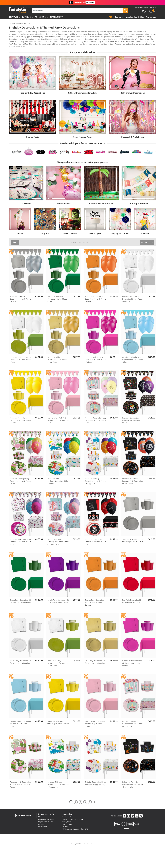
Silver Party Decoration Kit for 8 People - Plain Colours (133, 539)
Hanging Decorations (120, 232)
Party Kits (45, 232)
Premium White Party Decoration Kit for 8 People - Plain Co (133, 297)
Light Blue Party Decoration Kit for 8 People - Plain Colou (21, 722)
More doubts (43, 825)
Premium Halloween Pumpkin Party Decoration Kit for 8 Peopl (132, 479)
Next (156, 149)
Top (110, 17)
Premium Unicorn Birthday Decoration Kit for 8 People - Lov (20, 540)
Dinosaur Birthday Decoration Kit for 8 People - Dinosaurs (58, 783)
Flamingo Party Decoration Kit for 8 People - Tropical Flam (20, 783)
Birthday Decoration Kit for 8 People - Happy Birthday (95, 782)
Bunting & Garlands (139, 202)
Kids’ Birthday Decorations (32, 91)
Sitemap (65, 825)
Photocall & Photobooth (133, 135)
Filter (14, 241)
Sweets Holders (70, 232)
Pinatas (20, 232)
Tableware (26, 202)
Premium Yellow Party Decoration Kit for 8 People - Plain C (20, 419)
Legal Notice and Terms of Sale (73, 818)
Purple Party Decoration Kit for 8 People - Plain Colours (58, 600)
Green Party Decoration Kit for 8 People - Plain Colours (21, 600)
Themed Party (32, 135)
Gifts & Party (56, 17)
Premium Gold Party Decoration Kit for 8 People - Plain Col (58, 358)
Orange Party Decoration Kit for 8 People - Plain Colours (95, 601)
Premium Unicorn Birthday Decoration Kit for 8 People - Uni (95, 419)
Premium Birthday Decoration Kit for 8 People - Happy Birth (95, 479)
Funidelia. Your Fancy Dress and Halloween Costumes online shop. (17, 10)
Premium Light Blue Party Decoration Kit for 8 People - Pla (133, 358)
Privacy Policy (67, 820)
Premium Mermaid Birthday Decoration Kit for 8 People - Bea (58, 540)
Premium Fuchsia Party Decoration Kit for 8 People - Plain (95, 358)
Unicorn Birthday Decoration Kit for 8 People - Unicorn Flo (133, 722)
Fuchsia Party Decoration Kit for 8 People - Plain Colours (132, 662)
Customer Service (23, 814)
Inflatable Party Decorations (101, 202)
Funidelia (12, 23)
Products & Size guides (46, 818)
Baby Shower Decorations (133, 91)
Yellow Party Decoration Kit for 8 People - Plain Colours (58, 721)
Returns (41, 823)
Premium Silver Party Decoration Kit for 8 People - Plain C (20, 297)
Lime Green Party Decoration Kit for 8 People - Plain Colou (58, 662)
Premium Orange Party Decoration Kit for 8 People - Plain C (95, 297)
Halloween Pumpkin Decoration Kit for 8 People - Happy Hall (133, 783)
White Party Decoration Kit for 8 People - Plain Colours (21, 660)
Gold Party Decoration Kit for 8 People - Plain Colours (96, 660)
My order (42, 815)
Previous (9, 149)
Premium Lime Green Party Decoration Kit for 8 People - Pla (21, 358)
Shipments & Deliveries (46, 820)
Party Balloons (64, 202)
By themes (27, 17)
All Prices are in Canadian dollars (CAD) (75, 827)
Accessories (41, 17)
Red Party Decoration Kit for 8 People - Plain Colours (133, 600)
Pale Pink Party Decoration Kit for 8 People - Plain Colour (95, 722)
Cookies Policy (67, 823)
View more (15, 45)
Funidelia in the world (69, 815)
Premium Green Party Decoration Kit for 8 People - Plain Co (58, 297)
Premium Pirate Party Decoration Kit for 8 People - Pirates (95, 540)
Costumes (14, 17)
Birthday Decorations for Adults (82, 91)
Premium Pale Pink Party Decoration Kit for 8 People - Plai (58, 419)
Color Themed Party (82, 135)
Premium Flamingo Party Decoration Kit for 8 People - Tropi (20, 479)
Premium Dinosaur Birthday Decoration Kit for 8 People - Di (58, 479)
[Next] (95, 800)
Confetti (145, 232)
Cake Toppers (95, 232)
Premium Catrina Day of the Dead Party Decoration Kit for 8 (133, 419)
